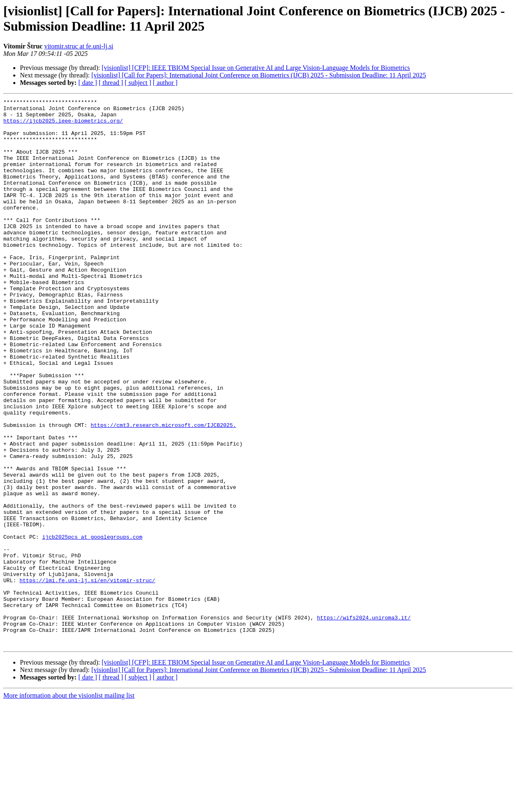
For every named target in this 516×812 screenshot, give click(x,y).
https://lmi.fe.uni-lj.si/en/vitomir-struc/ (87, 677)
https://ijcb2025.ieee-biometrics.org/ (63, 125)
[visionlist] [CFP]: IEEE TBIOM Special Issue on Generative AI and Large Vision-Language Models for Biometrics (256, 68)
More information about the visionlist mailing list (69, 805)
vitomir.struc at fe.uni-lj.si (79, 46)
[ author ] (165, 83)
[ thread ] (111, 83)
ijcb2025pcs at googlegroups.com (92, 625)
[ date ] (88, 83)
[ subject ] (138, 83)
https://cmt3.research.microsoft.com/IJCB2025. (164, 491)
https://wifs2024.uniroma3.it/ (364, 722)
